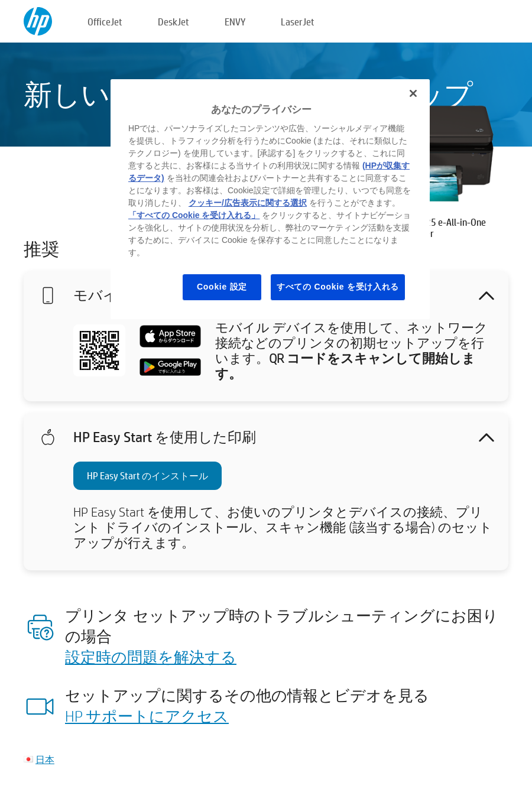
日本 (45, 759)
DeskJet (173, 22)
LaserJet (298, 22)
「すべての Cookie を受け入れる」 (194, 215)
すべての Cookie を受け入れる (338, 287)
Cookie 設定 (222, 287)
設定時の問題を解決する (151, 657)
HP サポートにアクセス (147, 716)
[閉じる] (413, 93)
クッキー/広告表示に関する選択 (248, 203)
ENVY (235, 22)
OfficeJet (105, 22)
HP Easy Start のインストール (147, 475)
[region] (270, 199)
